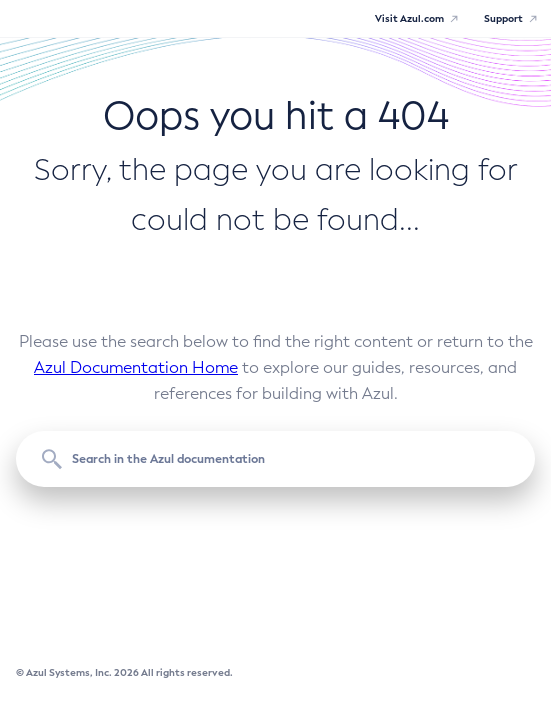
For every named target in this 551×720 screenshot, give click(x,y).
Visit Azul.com (409, 18)
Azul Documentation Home (136, 367)
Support (503, 18)
